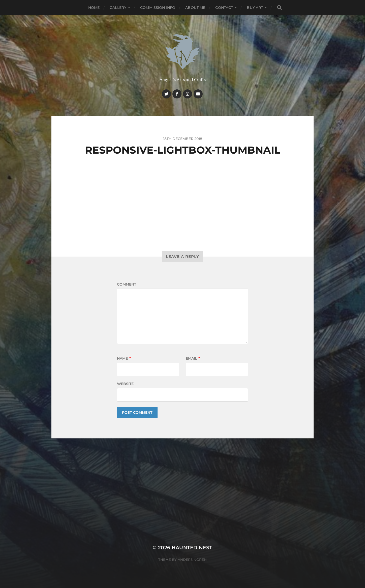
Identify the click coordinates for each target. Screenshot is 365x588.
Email (193, 358)
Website (125, 384)
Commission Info (158, 8)
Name (124, 358)
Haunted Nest (192, 548)
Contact (224, 8)
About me (195, 8)
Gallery (118, 8)
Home (94, 8)
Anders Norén (192, 560)
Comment (127, 284)
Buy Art (255, 8)
